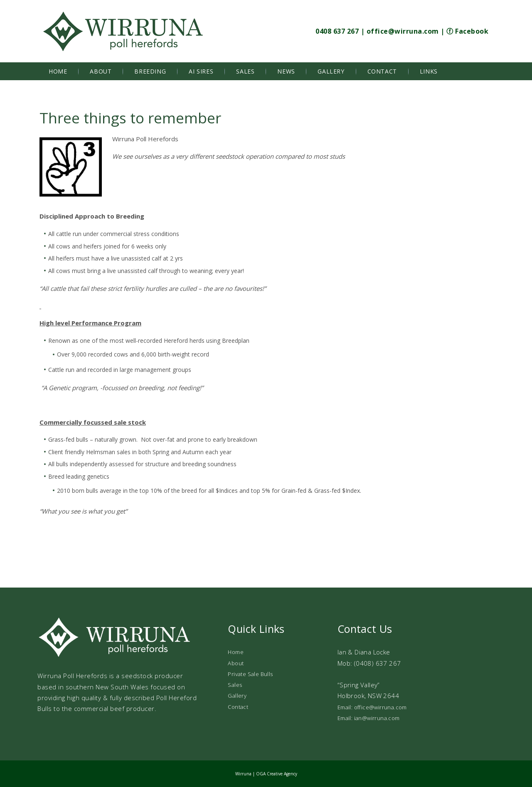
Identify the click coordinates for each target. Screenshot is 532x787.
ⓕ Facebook (467, 31)
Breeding (150, 71)
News (286, 71)
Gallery (331, 71)
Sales (245, 71)
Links (429, 71)
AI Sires (201, 71)
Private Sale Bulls (250, 674)
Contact (382, 71)
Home (58, 71)
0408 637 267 (337, 31)
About (101, 71)
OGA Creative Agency (277, 774)
